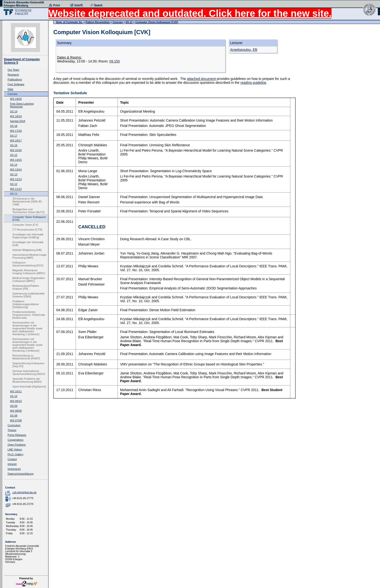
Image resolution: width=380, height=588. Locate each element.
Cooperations (15, 440)
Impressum (14, 469)
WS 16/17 (16, 140)
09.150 (115, 61)
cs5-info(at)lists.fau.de (25, 492)
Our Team (13, 70)
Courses (12, 94)
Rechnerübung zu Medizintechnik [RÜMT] (26, 357)
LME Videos (15, 449)
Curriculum (14, 425)
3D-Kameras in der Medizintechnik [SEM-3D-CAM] (27, 201)
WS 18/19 (16, 116)
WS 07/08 (16, 420)
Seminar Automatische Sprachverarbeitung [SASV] (29, 372)
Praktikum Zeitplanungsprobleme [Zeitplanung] (26, 304)
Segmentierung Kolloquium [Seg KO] (28, 365)
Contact (12, 459)
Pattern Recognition (98, 22)
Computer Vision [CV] (25, 225)
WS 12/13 (16, 179)
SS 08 (14, 416)
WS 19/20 (16, 99)
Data (10, 89)
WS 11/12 (16, 189)
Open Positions (17, 445)
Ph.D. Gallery (15, 454)
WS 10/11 (16, 391)
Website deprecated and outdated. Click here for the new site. (190, 13)
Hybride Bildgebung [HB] (27, 250)
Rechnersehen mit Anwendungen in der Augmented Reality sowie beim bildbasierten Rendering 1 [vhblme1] (27, 328)
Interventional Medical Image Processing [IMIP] (29, 256)
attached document (201, 79)
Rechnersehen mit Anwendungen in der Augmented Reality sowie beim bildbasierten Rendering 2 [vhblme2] (27, 345)
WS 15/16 (16, 150)
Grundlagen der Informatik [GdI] (28, 244)
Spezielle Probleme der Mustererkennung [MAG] (27, 380)
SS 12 (14, 184)
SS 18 (14, 126)
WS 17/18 (16, 131)
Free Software (16, 84)
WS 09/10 (16, 401)
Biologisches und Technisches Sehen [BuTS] (28, 211)
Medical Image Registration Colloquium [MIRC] (28, 279)
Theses (12, 430)
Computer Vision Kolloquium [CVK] (29, 218)
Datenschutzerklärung (20, 474)
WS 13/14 (16, 170)
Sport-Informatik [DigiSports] (29, 387)
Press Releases (17, 435)
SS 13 (14, 174)
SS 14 (14, 165)
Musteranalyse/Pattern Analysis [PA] (26, 287)
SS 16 (14, 145)
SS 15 (14, 155)
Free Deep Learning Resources (22, 105)
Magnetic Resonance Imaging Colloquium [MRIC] (29, 272)
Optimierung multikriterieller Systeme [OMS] (29, 295)
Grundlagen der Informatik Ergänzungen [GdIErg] (28, 236)
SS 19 (14, 111)
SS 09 (14, 406)
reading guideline (253, 83)
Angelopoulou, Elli (244, 50)
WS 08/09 (16, 411)
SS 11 (14, 194)
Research (13, 75)
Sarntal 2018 (17, 121)
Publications (15, 79)
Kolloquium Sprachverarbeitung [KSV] (28, 264)
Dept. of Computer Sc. (69, 22)
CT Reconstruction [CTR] (27, 230)
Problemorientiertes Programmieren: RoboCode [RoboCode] (29, 315)
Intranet (12, 464)
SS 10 (14, 396)
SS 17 (14, 136)
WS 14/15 (16, 160)
